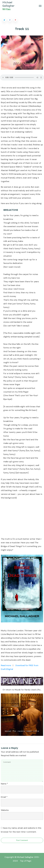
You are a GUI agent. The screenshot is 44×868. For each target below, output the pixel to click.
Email (4, 797)
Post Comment (22, 840)
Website (5, 810)
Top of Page (26, 861)
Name (4, 784)
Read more (6, 665)
